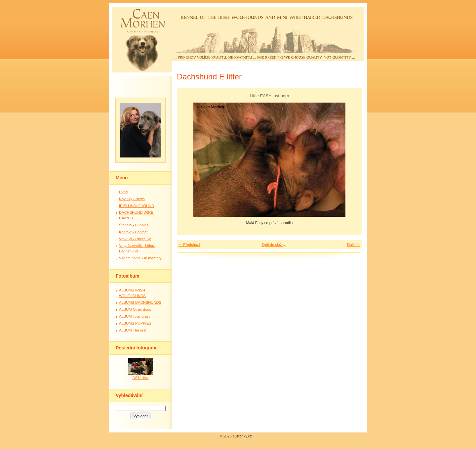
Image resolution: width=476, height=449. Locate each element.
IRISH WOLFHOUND (137, 206)
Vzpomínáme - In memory (140, 258)
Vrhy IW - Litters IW (135, 239)
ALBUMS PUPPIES (135, 323)
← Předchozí (189, 245)
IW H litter (140, 378)
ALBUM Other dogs (135, 309)
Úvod (123, 192)
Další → (354, 245)
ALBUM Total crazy (135, 316)
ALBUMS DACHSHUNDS (140, 302)
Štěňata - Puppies (134, 225)
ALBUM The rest (133, 330)
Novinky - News (132, 199)
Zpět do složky (273, 245)
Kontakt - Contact (133, 232)
